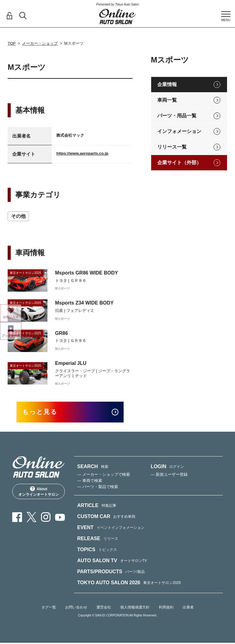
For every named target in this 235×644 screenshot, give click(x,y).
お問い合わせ (76, 608)
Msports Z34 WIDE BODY (84, 303)
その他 (18, 216)
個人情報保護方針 (135, 608)
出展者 (188, 608)
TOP (12, 43)
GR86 (62, 333)
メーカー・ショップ (40, 43)
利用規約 (166, 608)
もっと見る (43, 413)
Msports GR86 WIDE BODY (86, 273)
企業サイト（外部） (179, 163)
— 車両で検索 (90, 481)
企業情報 (167, 84)
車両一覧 (167, 100)
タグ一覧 (49, 608)
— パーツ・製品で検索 (98, 488)
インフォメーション (179, 131)
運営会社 (104, 608)
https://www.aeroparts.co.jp (82, 153)
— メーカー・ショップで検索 (104, 475)
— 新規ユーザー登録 (169, 475)
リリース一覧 (172, 147)
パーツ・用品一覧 (177, 116)
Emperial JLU (71, 363)
